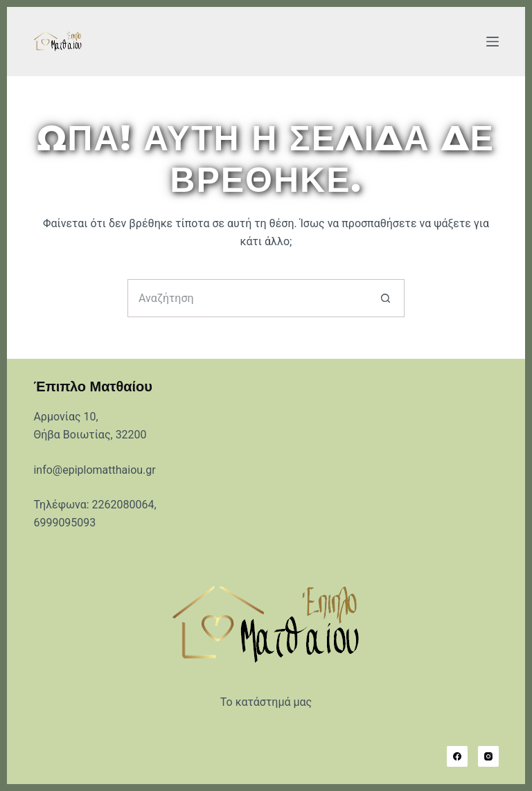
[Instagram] (488, 756)
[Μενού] (493, 42)
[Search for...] (247, 298)
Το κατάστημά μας (266, 702)
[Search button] (385, 298)
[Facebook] (457, 756)
